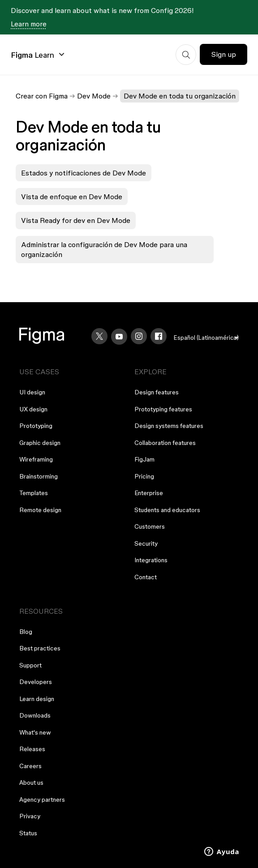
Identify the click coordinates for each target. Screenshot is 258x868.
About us (31, 782)
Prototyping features (163, 409)
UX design (33, 409)
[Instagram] (139, 336)
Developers (36, 682)
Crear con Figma (42, 96)
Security (146, 543)
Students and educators (167, 510)
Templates (34, 493)
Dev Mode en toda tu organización (180, 96)
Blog (26, 632)
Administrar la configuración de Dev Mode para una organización (104, 249)
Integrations (151, 560)
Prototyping (36, 426)
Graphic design (40, 443)
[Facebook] (159, 336)
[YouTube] (119, 337)
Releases (32, 749)
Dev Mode (94, 96)
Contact (146, 577)
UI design (32, 392)
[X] (99, 336)
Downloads (35, 715)
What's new (35, 732)
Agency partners (42, 800)
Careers (30, 766)
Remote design (40, 510)
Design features (157, 392)
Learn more (29, 24)
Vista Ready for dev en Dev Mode (76, 220)
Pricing (144, 476)
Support (30, 665)
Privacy (30, 816)
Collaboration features (165, 443)
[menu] (206, 338)
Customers (150, 526)
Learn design (37, 699)
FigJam (144, 459)
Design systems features (169, 426)
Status (28, 833)
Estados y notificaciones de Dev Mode (84, 173)
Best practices (40, 648)
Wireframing (36, 459)
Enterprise (149, 493)
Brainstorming (39, 476)
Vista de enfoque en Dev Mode (72, 197)
